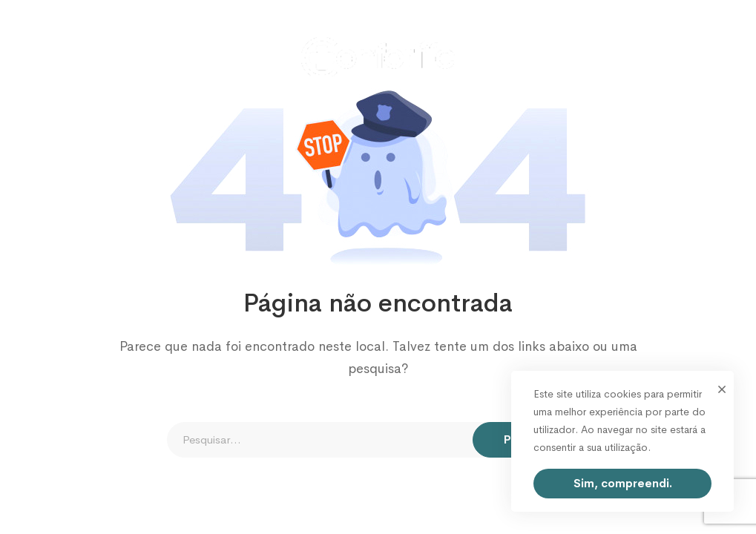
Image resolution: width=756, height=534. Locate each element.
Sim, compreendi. (623, 483)
